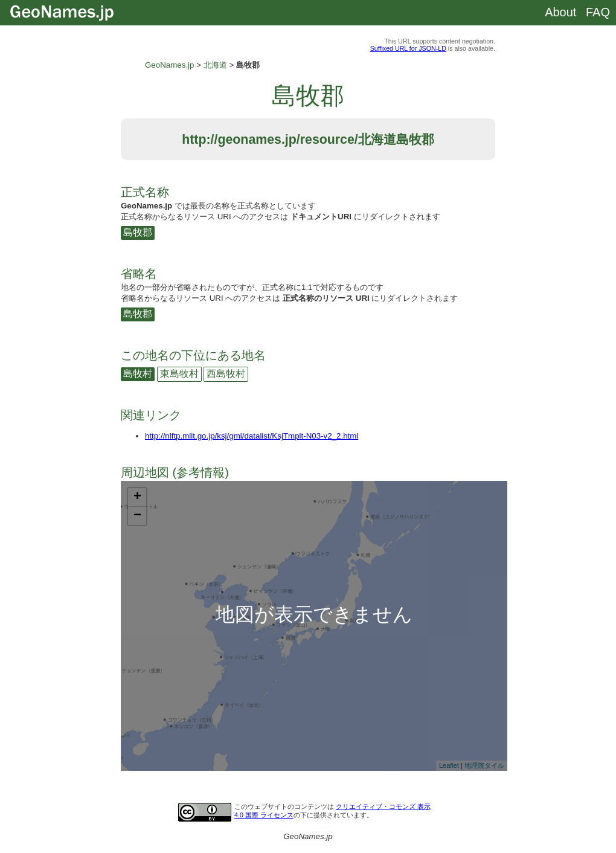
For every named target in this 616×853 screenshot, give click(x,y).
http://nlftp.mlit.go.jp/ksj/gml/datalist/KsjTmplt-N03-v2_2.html (252, 436)
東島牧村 (179, 374)
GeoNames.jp (170, 65)
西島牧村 (226, 374)
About (560, 12)
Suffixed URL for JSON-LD (408, 48)
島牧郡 (138, 232)
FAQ (598, 12)
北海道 (215, 65)
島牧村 (138, 374)
